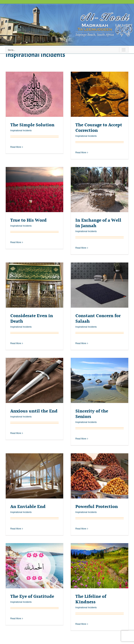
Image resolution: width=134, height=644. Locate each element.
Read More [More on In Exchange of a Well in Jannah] (81, 248)
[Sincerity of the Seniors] (100, 380)
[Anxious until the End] (34, 380)
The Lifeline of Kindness (91, 599)
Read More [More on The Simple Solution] (16, 153)
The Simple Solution (32, 125)
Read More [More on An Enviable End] (16, 529)
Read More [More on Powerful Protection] (81, 529)
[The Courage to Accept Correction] (100, 94)
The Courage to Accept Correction (99, 128)
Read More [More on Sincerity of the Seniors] (81, 439)
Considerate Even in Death (32, 319)
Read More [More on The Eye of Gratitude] (16, 624)
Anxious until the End (34, 411)
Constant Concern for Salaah (98, 319)
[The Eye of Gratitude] (34, 566)
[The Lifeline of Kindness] (100, 566)
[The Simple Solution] (34, 94)
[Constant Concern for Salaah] (100, 285)
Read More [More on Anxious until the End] (16, 439)
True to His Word (28, 220)
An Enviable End (28, 507)
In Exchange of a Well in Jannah (98, 223)
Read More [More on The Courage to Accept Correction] (81, 153)
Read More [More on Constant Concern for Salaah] (81, 343)
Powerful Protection (97, 507)
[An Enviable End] (34, 476)
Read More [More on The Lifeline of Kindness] (81, 624)
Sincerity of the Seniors (92, 414)
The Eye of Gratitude (32, 597)
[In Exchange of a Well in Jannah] (100, 190)
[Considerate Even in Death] (34, 285)
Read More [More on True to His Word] (16, 248)
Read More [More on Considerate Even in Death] (16, 343)
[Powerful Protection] (100, 476)
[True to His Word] (34, 190)
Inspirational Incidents (21, 131)
